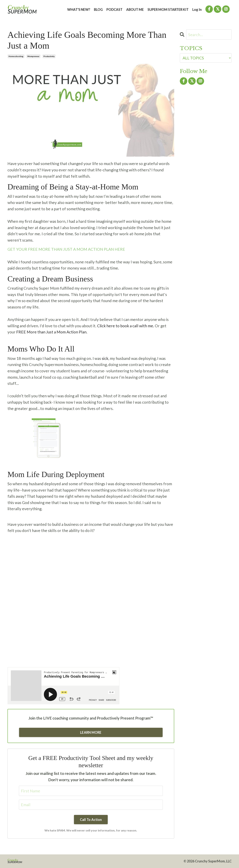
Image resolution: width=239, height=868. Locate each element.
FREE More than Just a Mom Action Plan (51, 332)
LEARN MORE (91, 732)
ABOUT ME (135, 9)
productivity (49, 56)
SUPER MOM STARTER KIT (168, 9)
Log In (197, 9)
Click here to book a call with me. (126, 326)
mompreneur (33, 56)
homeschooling (16, 56)
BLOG (98, 9)
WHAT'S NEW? (79, 9)
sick (105, 358)
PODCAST (114, 9)
